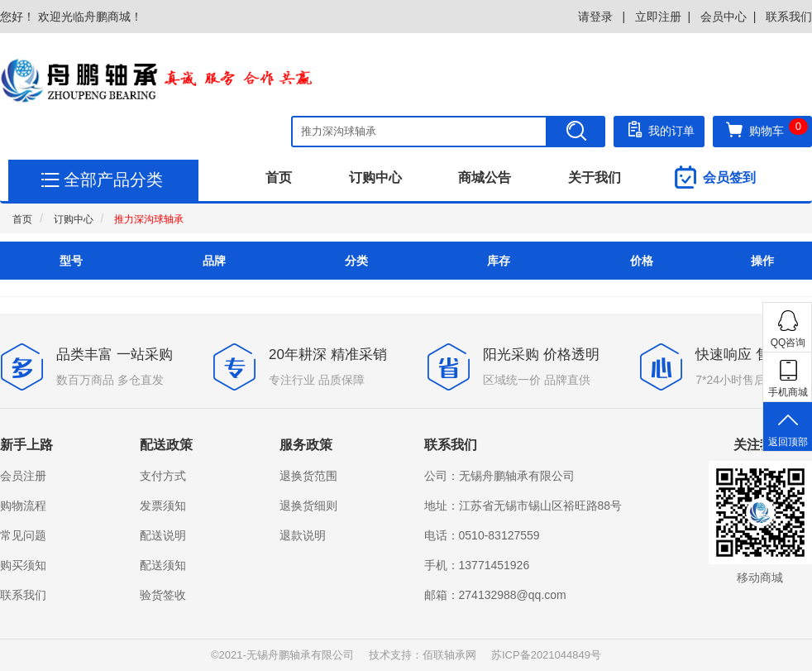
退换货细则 (308, 506)
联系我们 (789, 17)
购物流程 (23, 506)
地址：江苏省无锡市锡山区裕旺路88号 (523, 506)
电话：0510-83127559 (482, 535)
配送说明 (163, 535)
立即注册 (658, 17)
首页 (279, 177)
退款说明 (303, 535)
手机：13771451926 (477, 565)
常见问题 (23, 535)
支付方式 (163, 476)
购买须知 (23, 565)
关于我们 (595, 177)
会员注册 (23, 476)
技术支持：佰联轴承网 (423, 655)
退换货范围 (308, 476)
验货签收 (163, 595)
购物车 (766, 129)
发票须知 (163, 506)
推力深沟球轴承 (149, 219)
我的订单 (659, 129)
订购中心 (375, 177)
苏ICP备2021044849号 (546, 655)
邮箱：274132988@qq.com (495, 595)
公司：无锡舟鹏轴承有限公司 (499, 476)
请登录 (597, 17)
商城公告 (485, 177)
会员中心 (724, 17)
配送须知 (163, 565)
